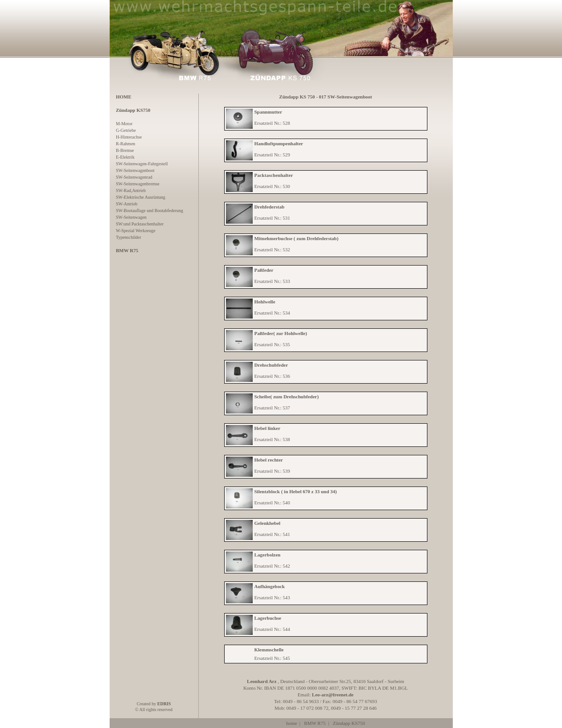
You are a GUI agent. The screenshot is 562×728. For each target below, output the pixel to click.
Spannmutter (268, 112)
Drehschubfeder (271, 365)
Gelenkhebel (268, 523)
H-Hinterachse (129, 137)
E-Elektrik (125, 157)
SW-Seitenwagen (131, 217)
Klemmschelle (269, 650)
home (291, 723)
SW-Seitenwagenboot (135, 170)
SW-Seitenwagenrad (134, 177)
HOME (124, 97)
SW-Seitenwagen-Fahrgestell (142, 164)
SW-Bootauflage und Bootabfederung (150, 211)
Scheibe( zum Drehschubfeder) (287, 397)
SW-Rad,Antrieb (131, 190)
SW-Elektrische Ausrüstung (141, 197)
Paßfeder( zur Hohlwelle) (281, 333)
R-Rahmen (125, 144)
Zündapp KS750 (349, 723)
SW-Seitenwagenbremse (138, 184)
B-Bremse (125, 150)
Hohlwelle (265, 302)
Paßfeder (264, 270)
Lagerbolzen (268, 555)
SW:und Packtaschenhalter (140, 224)
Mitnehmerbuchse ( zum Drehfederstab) (297, 238)
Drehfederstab (270, 207)
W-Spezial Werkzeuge (136, 231)
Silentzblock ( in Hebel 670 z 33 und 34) (296, 491)
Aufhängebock (270, 586)
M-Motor (124, 124)
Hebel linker (267, 428)
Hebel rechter (269, 460)
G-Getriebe (126, 130)
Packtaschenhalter (274, 175)
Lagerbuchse (268, 618)
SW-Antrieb (127, 204)
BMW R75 (315, 723)
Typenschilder (129, 237)
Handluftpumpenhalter (279, 143)
